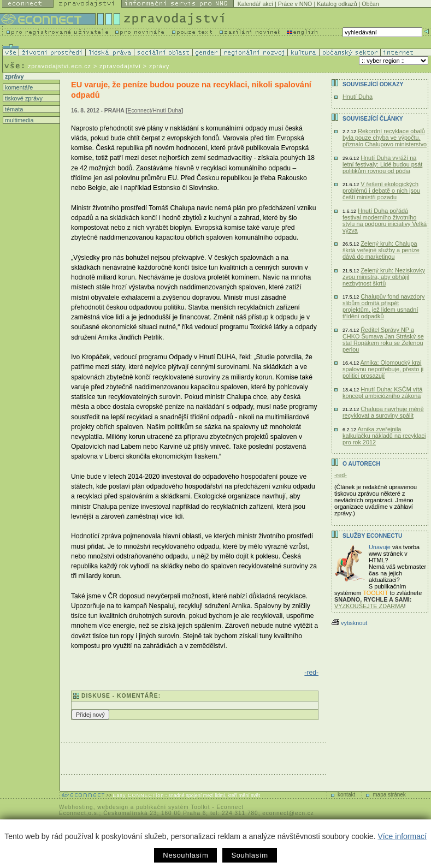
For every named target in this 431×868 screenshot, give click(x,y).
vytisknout (349, 623)
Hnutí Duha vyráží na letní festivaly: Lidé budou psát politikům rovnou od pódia (382, 164)
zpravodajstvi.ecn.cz (60, 66)
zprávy (13, 76)
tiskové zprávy (23, 98)
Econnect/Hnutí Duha (155, 111)
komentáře (18, 87)
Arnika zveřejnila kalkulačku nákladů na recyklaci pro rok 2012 (384, 436)
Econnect (230, 807)
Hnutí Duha (358, 97)
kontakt (346, 795)
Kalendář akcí (255, 4)
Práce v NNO (295, 4)
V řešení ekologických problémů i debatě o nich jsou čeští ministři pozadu (381, 191)
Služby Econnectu (372, 536)
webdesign (113, 807)
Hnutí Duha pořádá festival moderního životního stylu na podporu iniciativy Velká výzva (385, 221)
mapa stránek (389, 795)
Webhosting (76, 807)
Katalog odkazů (337, 4)
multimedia (19, 120)
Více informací (402, 836)
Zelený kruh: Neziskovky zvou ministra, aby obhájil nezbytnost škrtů (384, 277)
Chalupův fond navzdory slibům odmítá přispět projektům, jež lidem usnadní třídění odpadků (384, 306)
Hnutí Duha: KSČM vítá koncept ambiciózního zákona (382, 393)
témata (13, 109)
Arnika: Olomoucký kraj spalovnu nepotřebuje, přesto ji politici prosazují (383, 369)
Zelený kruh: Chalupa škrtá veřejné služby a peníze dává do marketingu (381, 250)
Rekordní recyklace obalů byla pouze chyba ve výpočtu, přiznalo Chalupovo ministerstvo (385, 138)
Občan (370, 4)
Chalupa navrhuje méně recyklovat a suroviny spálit (383, 412)
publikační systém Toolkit (173, 807)
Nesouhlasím (185, 855)
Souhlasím (249, 855)
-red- (311, 673)
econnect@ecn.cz (288, 813)
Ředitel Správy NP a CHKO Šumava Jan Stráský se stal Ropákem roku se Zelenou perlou (383, 340)
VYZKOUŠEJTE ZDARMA (369, 606)
